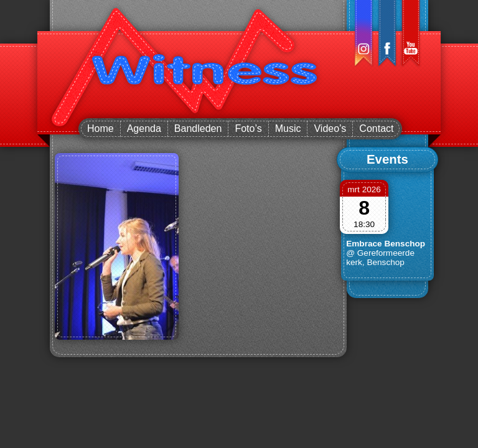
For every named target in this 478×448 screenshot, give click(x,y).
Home (101, 128)
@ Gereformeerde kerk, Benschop (380, 258)
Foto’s (248, 128)
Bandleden (198, 128)
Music (288, 128)
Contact (376, 128)
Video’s (330, 128)
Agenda (144, 128)
